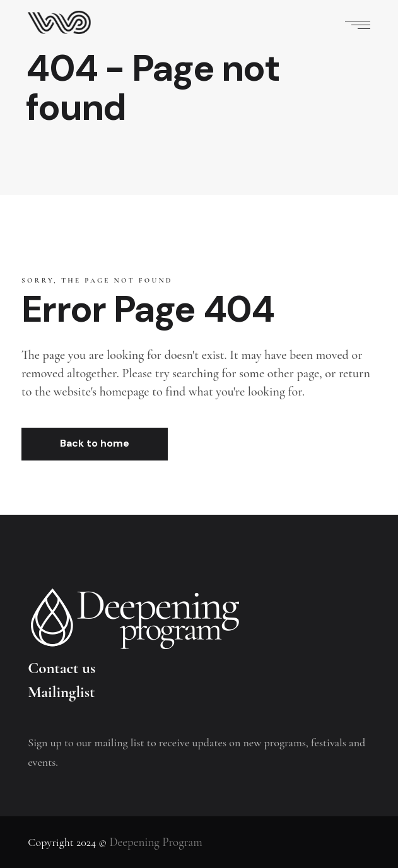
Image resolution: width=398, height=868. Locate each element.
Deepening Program (155, 842)
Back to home (95, 443)
